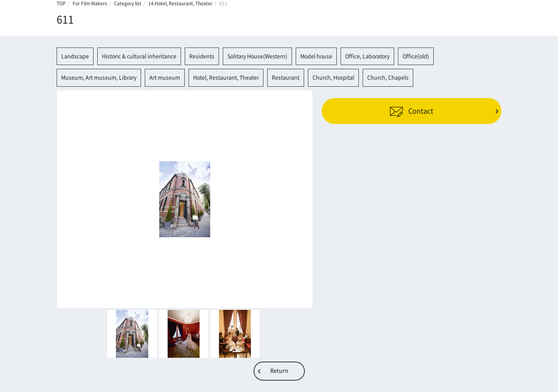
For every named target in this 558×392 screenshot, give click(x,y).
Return (279, 371)
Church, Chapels (388, 78)
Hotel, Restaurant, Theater (226, 78)
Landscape (75, 56)
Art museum (165, 78)
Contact (411, 111)
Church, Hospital (333, 78)
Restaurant (286, 78)
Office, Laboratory (367, 56)
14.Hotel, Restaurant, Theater (180, 3)
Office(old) (416, 56)
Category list (128, 3)
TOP (61, 3)
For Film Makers (90, 3)
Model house (316, 56)
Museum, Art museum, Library (99, 78)
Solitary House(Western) (257, 56)
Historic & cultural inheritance (139, 56)
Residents (202, 56)
